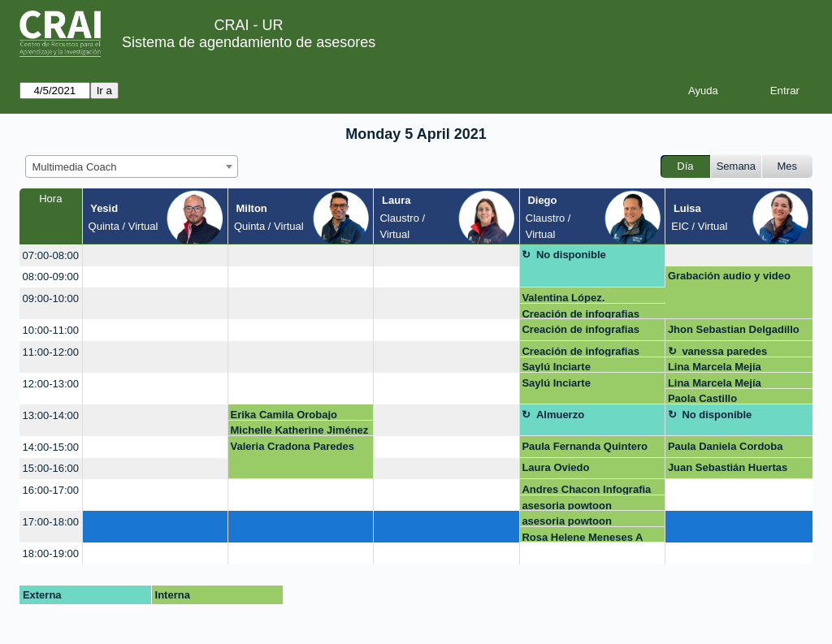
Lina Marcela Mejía (715, 367)
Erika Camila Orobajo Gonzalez (284, 415)
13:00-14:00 (51, 415)
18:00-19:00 (51, 553)
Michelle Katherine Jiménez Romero (300, 430)
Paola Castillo (702, 398)
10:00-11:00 (51, 330)
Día (685, 166)
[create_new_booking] (155, 255)
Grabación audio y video (729, 276)
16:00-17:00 (51, 490)
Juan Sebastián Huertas (728, 467)
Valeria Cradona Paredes (292, 446)
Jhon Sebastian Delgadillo (734, 329)
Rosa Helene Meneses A (582, 537)
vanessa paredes (724, 351)
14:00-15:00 (51, 447)
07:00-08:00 (51, 255)
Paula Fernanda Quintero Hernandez (585, 449)
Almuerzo (560, 415)
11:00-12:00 (51, 352)
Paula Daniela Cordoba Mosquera (726, 449)
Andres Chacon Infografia (586, 489)
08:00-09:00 (51, 277)
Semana (736, 166)
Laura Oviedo (555, 467)
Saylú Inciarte (556, 367)
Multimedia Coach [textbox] (75, 167)
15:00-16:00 (51, 468)
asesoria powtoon (567, 506)
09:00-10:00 (51, 298)
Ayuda (703, 91)
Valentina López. (563, 298)
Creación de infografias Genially (580, 314)
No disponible (571, 255)
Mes (788, 166)
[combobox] (132, 166)
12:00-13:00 (51, 384)
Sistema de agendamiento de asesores (249, 42)
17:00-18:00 (51, 522)
